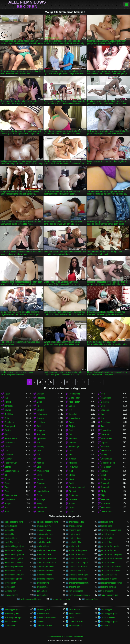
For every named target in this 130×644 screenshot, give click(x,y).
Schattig (40, 410)
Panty (39, 503)
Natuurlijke (106, 430)
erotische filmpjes (77, 554)
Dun (6, 451)
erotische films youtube (111, 559)
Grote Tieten (74, 398)
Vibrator (105, 471)
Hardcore (41, 398)
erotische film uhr (109, 550)
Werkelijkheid (43, 471)
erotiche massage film (111, 530)
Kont (103, 394)
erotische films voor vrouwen (80, 559)
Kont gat (41, 463)
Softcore (105, 447)
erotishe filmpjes (108, 587)
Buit (103, 406)
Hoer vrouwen (11, 463)
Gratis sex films (76, 622)
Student (72, 491)
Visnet (72, 508)
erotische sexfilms (109, 575)
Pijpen (7, 394)
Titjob (104, 495)
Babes (72, 406)
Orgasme (41, 479)
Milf (71, 410)
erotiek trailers (107, 534)
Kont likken (106, 467)
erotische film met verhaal (48, 550)
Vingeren (41, 430)
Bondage (41, 483)
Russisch (105, 483)
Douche (40, 512)
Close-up (9, 455)
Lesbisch (41, 422)
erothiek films (107, 522)
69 (6, 475)
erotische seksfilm (13, 571)
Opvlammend (107, 512)
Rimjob (8, 503)
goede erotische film (62, 599)
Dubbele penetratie (77, 487)
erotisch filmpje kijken (14, 546)
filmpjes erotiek (11, 595)
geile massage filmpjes (31, 599)
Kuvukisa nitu (43, 614)
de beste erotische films (47, 522)
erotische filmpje (44, 554)
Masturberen (75, 418)
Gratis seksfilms (108, 618)
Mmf (71, 471)
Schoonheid (42, 414)
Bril (6, 508)
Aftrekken (73, 463)
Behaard (73, 438)
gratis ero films (92, 599)
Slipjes (72, 426)
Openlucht (41, 438)
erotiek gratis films (45, 534)
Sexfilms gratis (43, 609)
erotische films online (46, 559)
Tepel (7, 491)
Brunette (41, 394)
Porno (72, 618)
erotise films (42, 587)
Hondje (8, 402)
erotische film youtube (14, 554)
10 (79, 382)
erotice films (106, 526)
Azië (39, 426)
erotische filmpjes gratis (112, 554)
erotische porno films (14, 567)
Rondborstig (74, 394)
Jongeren (105, 410)
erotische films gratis (14, 559)
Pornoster (41, 434)
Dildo (39, 451)
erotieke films (11, 538)
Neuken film (74, 609)
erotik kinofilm (75, 542)
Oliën (39, 467)
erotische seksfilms (45, 571)
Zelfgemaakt (107, 459)
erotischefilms (43, 583)
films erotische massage (80, 595)
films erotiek (42, 595)
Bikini (71, 479)
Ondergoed (10, 426)
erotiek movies (75, 534)
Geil (71, 430)
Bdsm (7, 479)
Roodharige (74, 447)
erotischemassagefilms (111, 583)
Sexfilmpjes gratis (13, 609)
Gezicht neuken (12, 471)
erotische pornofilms (78, 567)
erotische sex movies (14, 575)
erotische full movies (14, 563)
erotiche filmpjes (44, 530)
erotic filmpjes (11, 526)
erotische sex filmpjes (111, 571)
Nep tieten (74, 499)
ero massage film (77, 522)
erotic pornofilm (44, 526)
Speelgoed (9, 422)
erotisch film (106, 542)
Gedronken (42, 508)
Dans (71, 512)
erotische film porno (78, 550)
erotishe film (74, 587)
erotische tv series (109, 579)
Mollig (104, 491)
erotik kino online (44, 542)
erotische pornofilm (45, 567)
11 (85, 382)
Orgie (7, 483)
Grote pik (105, 434)
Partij (71, 483)
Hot (103, 418)
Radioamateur (11, 438)
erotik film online (12, 542)
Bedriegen (106, 479)
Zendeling (9, 406)
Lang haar (41, 487)
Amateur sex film (44, 626)
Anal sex (41, 622)
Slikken (72, 475)
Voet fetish (106, 508)
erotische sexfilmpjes (78, 575)
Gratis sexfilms (11, 622)
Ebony (104, 455)
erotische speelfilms (78, 579)
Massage (41, 499)
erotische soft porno (13, 579)
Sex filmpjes (107, 609)
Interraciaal (106, 451)
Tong (7, 487)
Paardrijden (106, 398)
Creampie (105, 487)
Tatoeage (41, 447)
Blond (39, 402)
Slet (6, 434)
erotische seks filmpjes (111, 567)
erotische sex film (77, 571)
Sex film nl (106, 626)
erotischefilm (10, 583)
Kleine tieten (74, 402)
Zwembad (106, 499)
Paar (71, 451)
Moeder (72, 459)
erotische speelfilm (45, 579)
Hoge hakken (43, 491)
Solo (71, 434)
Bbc (71, 455)
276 (93, 382)
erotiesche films (44, 538)
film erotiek (42, 591)
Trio (103, 414)
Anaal (72, 422)
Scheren (105, 402)
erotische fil (74, 546)
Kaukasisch (10, 443)
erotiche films (75, 530)
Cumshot (73, 414)
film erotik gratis (76, 591)
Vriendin (73, 443)
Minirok (72, 503)
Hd (38, 406)
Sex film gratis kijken (14, 618)
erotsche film (10, 591)
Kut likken (9, 414)
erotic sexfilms (75, 526)
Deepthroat (106, 422)
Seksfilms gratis (12, 614)
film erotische (107, 591)
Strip (7, 418)
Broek (104, 475)
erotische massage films (80, 563)
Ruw (7, 512)
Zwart (7, 447)
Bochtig (8, 467)
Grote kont (74, 495)
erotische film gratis (110, 546)
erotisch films (43, 546)
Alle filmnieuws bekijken (27, 4)
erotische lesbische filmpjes (48, 563)
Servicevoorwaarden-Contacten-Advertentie (65, 636)
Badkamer (106, 503)
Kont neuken (107, 438)
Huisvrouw (74, 467)
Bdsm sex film (75, 614)
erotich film (9, 530)
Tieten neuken (11, 495)
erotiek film (9, 534)
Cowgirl (8, 410)
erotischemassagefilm (79, 583)
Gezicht (8, 430)
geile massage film (109, 595)
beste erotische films (14, 522)
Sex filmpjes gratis (109, 614)
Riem (39, 459)
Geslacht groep (108, 463)
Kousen (40, 418)
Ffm (39, 455)
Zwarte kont (10, 499)
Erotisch (40, 495)
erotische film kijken (13, 550)
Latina (40, 475)
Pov (39, 443)
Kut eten (8, 459)
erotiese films (75, 538)
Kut (6, 398)
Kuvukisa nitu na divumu (48, 618)
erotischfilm (10, 587)
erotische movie (108, 563)
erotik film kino (108, 538)
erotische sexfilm (44, 575)
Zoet (103, 426)
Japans (104, 443)
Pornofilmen (10, 626)
